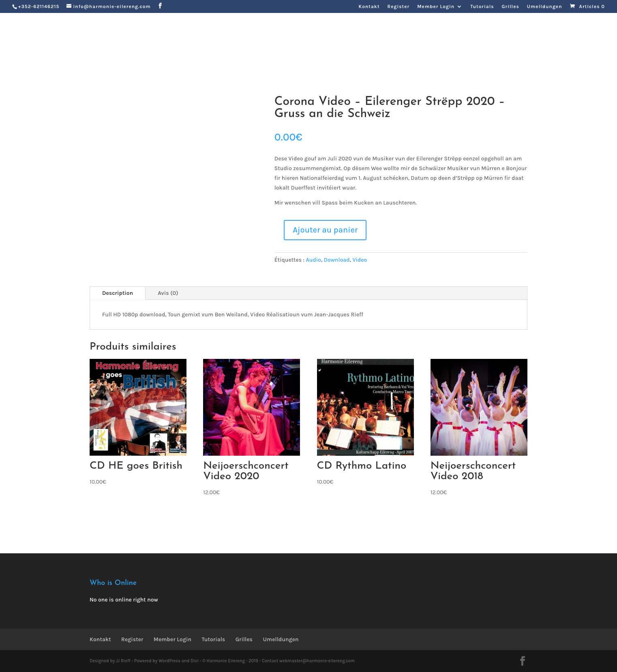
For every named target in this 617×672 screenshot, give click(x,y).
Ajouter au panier (325, 230)
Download (337, 260)
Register (399, 7)
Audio (313, 260)
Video (360, 260)
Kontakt (369, 7)
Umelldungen (545, 7)
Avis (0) (168, 293)
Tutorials (482, 7)
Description (118, 293)
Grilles (511, 7)
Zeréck (111, 64)
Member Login (436, 7)
